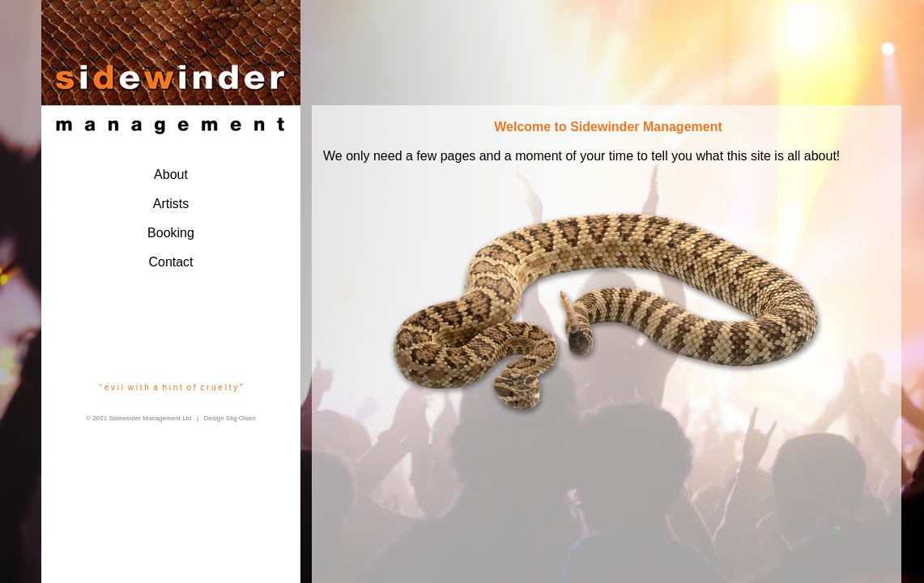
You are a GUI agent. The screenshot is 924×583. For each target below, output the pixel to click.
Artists (171, 204)
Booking (171, 233)
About (171, 174)
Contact (170, 262)
